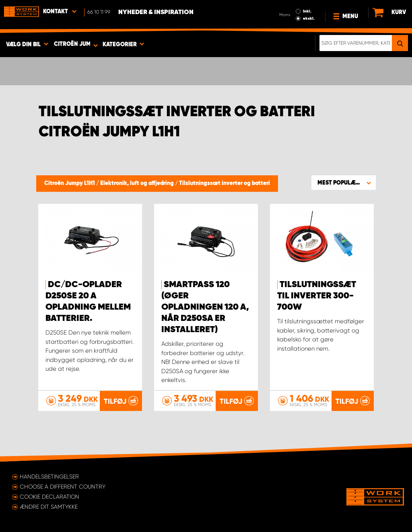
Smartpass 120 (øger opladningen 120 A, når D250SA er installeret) (205, 307)
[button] (344, 183)
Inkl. (307, 11)
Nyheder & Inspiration (156, 12)
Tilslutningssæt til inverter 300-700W (317, 296)
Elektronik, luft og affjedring (138, 183)
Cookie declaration (49, 497)
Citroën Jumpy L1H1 (70, 183)
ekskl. (309, 18)
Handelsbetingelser (49, 477)
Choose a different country (63, 487)
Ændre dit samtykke (49, 507)
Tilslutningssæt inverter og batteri (225, 183)
